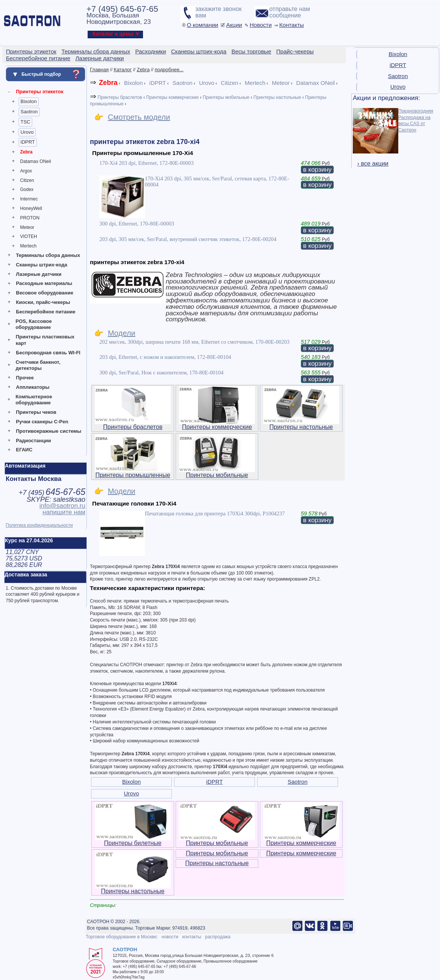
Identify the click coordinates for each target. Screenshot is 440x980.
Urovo (27, 132)
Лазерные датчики (39, 274)
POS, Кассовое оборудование (34, 324)
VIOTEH (29, 236)
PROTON (30, 218)
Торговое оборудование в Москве (121, 937)
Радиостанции (33, 441)
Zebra (26, 152)
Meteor (27, 227)
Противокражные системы (49, 431)
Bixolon (29, 101)
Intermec (29, 199)
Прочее (25, 378)
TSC (25, 122)
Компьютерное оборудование (34, 400)
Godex (27, 189)
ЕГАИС (24, 450)
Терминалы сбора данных (48, 255)
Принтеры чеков (36, 412)
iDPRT (28, 142)
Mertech (28, 246)
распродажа (218, 937)
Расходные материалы (44, 283)
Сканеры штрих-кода (42, 265)
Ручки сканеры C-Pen (42, 422)
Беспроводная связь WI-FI (48, 353)
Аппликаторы (33, 387)
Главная (99, 70)
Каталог (123, 70)
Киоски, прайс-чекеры (43, 302)
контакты (192, 937)
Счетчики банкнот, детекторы (38, 365)
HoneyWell (31, 208)
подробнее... (169, 70)
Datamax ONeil (35, 161)
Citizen (27, 180)
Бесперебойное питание (46, 312)
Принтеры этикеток (40, 92)
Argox (26, 171)
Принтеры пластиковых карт (45, 340)
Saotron (29, 112)
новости (170, 937)
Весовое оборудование (45, 293)
